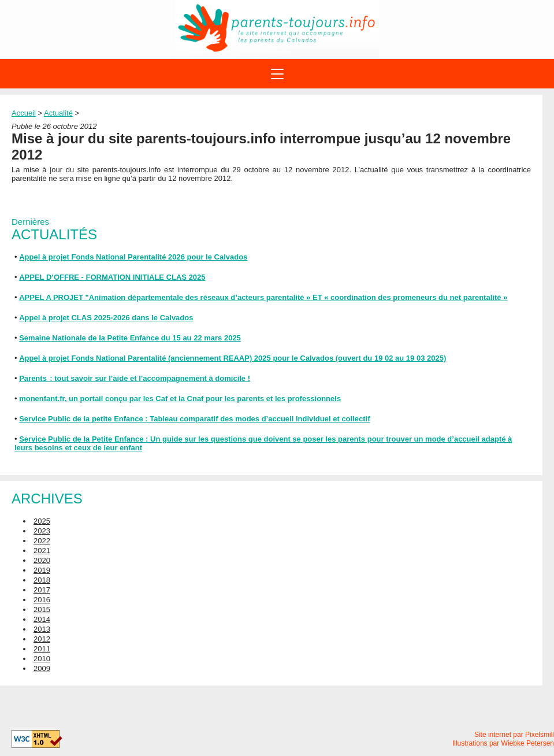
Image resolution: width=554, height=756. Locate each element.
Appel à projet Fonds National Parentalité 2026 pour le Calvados (133, 257)
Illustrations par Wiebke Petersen (503, 743)
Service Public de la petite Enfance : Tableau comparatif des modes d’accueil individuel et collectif (194, 419)
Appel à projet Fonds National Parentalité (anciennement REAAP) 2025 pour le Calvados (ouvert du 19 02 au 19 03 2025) (233, 358)
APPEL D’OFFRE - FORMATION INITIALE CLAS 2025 (112, 277)
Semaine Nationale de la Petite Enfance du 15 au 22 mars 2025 (130, 338)
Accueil (24, 113)
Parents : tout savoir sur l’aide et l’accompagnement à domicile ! (135, 378)
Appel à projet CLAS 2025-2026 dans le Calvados (106, 318)
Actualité (58, 113)
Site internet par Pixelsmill (514, 735)
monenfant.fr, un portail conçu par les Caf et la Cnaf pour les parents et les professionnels (180, 399)
